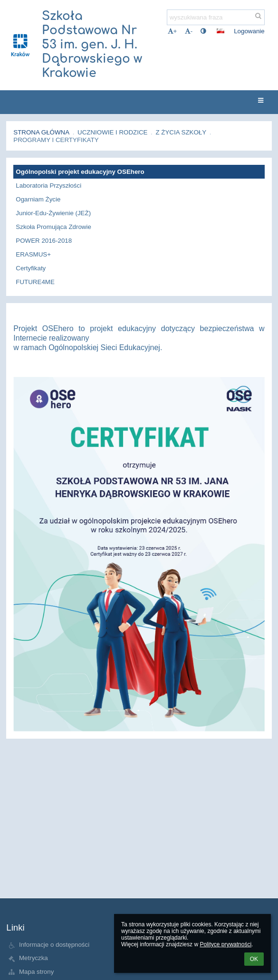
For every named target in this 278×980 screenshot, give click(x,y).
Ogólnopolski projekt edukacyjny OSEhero (80, 172)
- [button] (189, 31)
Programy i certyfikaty (56, 140)
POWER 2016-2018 (44, 241)
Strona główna (41, 132)
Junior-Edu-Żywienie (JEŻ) (53, 213)
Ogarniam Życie (38, 199)
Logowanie (249, 31)
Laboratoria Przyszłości (48, 186)
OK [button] (254, 959)
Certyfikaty (31, 268)
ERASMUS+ (33, 254)
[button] (220, 31)
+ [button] (173, 31)
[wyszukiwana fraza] (216, 17)
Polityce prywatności (225, 944)
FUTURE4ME (35, 282)
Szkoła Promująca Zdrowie (53, 227)
